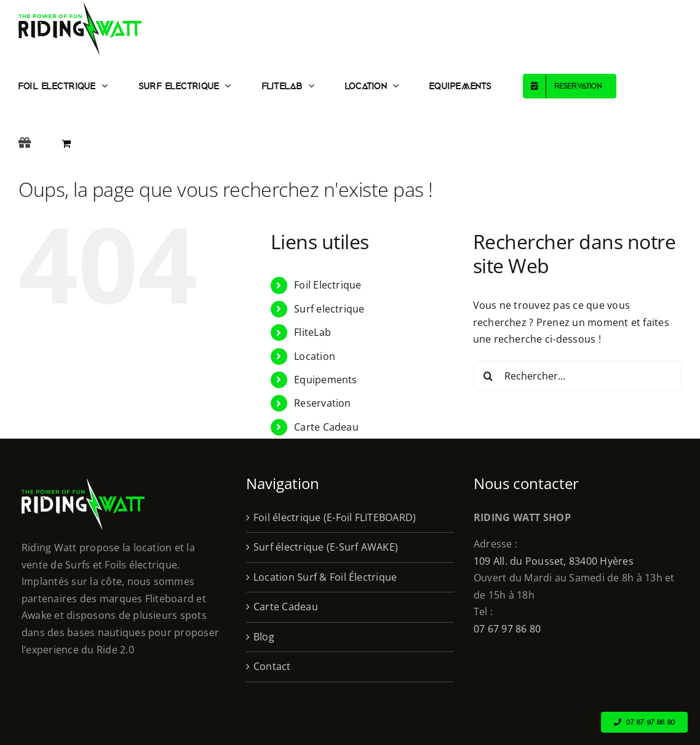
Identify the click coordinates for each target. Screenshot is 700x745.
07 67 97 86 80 (507, 629)
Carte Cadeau (326, 427)
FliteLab (312, 332)
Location (315, 356)
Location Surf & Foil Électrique (325, 577)
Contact (272, 666)
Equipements (326, 380)
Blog (264, 637)
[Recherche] (488, 376)
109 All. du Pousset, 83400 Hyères (554, 561)
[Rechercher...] (577, 376)
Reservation (323, 403)
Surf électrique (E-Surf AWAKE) (326, 547)
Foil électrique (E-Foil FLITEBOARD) (335, 517)
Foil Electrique (328, 285)
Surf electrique (329, 309)
